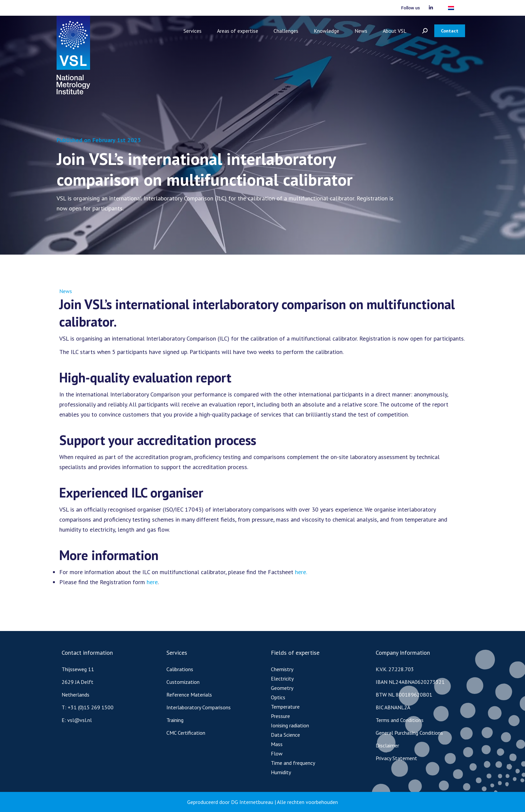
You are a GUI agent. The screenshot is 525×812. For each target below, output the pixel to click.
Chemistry (282, 669)
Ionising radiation (290, 725)
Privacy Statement (396, 758)
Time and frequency (293, 763)
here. (301, 572)
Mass (277, 744)
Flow (277, 753)
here (152, 582)
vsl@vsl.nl (80, 720)
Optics (278, 697)
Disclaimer (387, 745)
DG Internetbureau (252, 802)
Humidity (281, 772)
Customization (183, 682)
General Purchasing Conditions (409, 733)
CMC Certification (186, 733)
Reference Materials (189, 695)
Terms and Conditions (400, 720)
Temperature (285, 707)
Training (175, 720)
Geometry (282, 688)
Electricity (282, 679)
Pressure (280, 716)
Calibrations (180, 669)
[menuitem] (451, 8)
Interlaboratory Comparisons (199, 707)
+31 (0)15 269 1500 (91, 707)
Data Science (285, 735)
